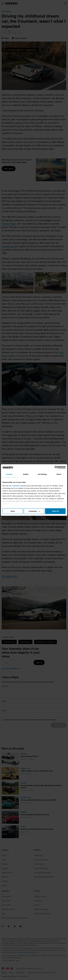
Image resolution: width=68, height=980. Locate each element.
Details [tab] (26, 474)
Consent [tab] (9, 474)
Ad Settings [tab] (42, 474)
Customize (34, 511)
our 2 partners (15, 486)
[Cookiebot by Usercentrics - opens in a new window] (56, 468)
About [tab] (59, 474)
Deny (13, 511)
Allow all (55, 511)
